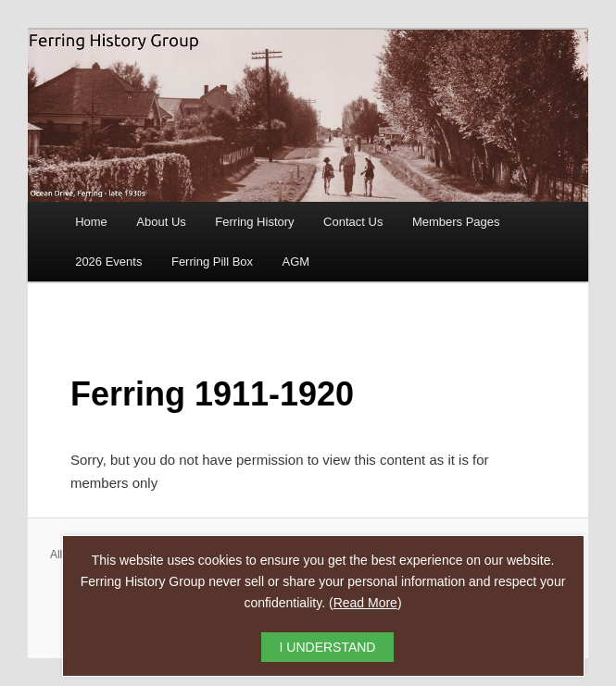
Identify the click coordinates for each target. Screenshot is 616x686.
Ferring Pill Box (212, 262)
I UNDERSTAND (328, 647)
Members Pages (456, 222)
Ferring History (254, 222)
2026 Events (108, 262)
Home (91, 222)
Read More (365, 603)
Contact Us (353, 222)
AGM (296, 262)
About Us (161, 222)
